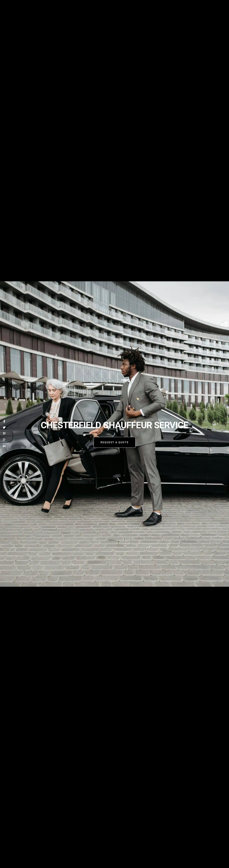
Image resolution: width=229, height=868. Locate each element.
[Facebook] (4, 422)
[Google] (4, 440)
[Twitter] (4, 428)
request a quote (115, 443)
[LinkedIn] (4, 446)
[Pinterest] (4, 434)
